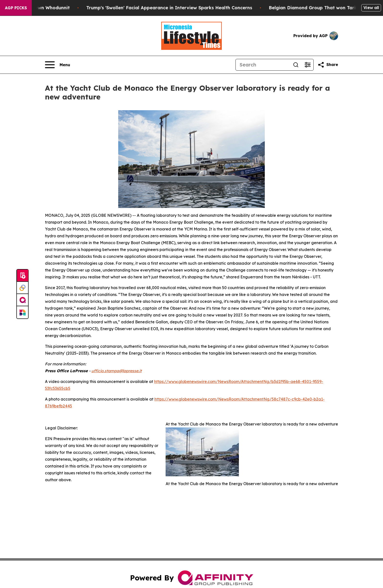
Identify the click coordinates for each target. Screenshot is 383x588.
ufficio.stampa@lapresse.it (117, 371)
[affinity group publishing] (22, 300)
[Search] (263, 65)
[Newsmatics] (22, 312)
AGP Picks (16, 8)
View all (371, 8)
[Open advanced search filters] (308, 65)
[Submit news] (22, 276)
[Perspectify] (22, 288)
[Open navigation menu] (58, 65)
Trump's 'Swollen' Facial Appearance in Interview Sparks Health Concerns (180, 8)
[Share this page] (328, 65)
